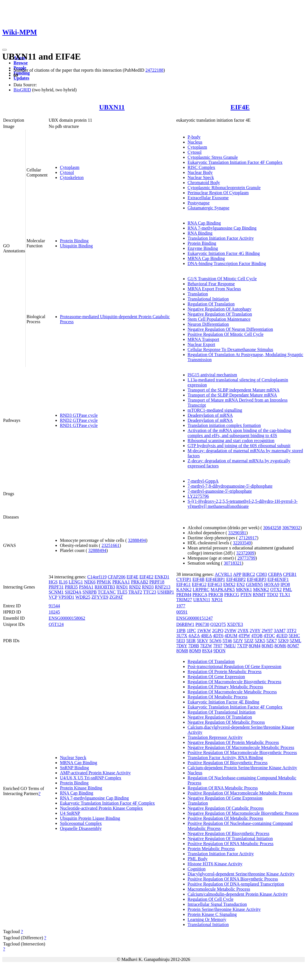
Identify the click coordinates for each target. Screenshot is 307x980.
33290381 (237, 533)
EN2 (241, 584)
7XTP (242, 646)
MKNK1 (244, 589)
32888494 (137, 540)
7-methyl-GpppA (203, 481)
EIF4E (240, 107)
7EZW (206, 646)
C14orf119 (97, 577)
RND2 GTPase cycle (79, 420)
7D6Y (182, 646)
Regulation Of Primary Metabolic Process (225, 687)
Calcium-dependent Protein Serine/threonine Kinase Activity (242, 768)
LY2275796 (198, 496)
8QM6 (280, 646)
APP (237, 574)
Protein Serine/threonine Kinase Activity (224, 909)
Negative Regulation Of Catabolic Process (226, 808)
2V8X (243, 631)
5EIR (191, 641)
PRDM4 (184, 595)
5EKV (202, 641)
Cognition (197, 869)
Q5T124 (56, 624)
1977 (181, 606)
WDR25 (83, 597)
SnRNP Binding (74, 768)
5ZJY (238, 641)
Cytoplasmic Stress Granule (213, 157)
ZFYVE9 (100, 597)
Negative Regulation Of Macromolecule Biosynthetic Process (243, 813)
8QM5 (268, 646)
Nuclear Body (200, 172)
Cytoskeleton (72, 177)
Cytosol (67, 172)
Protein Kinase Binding (81, 788)
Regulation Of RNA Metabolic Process (223, 788)
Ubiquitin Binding (76, 246)
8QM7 (293, 646)
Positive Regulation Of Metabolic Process (225, 818)
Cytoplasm (70, 167)
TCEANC (107, 592)
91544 (54, 606)
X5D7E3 (235, 624)
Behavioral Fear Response (211, 284)
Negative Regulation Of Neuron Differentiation (230, 329)
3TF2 (292, 631)
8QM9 (195, 651)
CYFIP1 (184, 579)
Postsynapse (199, 203)
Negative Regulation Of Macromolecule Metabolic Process (241, 747)
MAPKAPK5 (223, 589)
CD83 (261, 574)
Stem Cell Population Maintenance (219, 319)
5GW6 (215, 641)
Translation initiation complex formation (224, 425)
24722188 (154, 70)
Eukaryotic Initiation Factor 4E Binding (224, 702)
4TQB (257, 636)
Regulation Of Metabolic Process (218, 697)
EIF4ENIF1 (278, 579)
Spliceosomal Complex (81, 823)
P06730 (202, 624)
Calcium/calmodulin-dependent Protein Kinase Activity (238, 894)
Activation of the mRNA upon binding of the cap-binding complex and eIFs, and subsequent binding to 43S (239, 433)
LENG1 (76, 582)
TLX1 (285, 595)
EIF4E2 (147, 577)
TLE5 (122, 592)
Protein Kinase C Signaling (212, 914)
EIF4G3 (215, 584)
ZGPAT (116, 597)
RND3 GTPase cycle (79, 415)
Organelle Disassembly (81, 828)
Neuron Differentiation (208, 324)
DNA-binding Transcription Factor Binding (227, 263)
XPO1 (217, 600)
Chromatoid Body (204, 183)
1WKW (204, 631)
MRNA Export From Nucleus (214, 289)
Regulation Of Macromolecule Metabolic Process (232, 692)
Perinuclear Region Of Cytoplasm (218, 193)
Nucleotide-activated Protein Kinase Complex (101, 808)
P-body (194, 137)
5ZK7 (272, 641)
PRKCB (216, 595)
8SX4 (207, 651)
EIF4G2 (199, 584)
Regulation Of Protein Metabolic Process (225, 672)
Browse (21, 63)
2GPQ (218, 631)
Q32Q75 (218, 624)
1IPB (181, 631)
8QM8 (182, 651)
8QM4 (255, 646)
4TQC (269, 636)
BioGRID (22, 90)
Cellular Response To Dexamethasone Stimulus (230, 349)
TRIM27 (184, 600)
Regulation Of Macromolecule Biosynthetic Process (235, 682)
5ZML (295, 641)
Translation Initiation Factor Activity (221, 238)
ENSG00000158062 (67, 618)
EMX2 (229, 584)
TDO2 (273, 595)
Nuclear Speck (201, 177)
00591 (182, 612)
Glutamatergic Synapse (209, 208)
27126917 (248, 538)
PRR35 (71, 587)
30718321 (233, 563)
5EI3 (181, 641)
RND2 (135, 587)
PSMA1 (86, 587)
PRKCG (232, 595)
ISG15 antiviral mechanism (212, 375)
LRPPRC (201, 589)
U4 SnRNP (70, 813)
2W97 (267, 631)
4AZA (194, 636)
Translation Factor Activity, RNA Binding (225, 758)
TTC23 (150, 592)
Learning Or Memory (207, 919)
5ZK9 (283, 641)
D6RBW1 (185, 624)
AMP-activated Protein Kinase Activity (95, 773)
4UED (282, 636)
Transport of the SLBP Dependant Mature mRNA (232, 395)
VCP (53, 597)
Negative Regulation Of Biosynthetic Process (229, 833)
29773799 (247, 558)
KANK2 (184, 589)
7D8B (194, 646)
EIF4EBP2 (236, 579)
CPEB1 (290, 574)
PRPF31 (56, 587)
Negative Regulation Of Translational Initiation (230, 838)
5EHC (294, 636)
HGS (53, 582)
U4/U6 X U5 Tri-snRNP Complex (91, 778)
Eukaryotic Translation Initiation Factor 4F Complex (235, 162)
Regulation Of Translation (211, 304)
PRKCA (200, 595)
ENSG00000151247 (195, 618)
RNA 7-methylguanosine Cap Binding (222, 228)
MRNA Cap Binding (206, 258)
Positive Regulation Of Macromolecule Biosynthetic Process (242, 752)
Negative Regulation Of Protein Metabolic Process (233, 742)
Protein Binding (74, 241)
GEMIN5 (254, 584)
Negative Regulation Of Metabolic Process (226, 722)
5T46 (227, 641)
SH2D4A (73, 592)
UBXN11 (112, 107)
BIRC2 (249, 574)
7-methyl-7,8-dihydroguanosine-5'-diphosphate (230, 486)
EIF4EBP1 (215, 579)
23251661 (111, 545)
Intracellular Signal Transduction (217, 904)
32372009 (245, 553)
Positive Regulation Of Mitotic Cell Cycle (226, 334)
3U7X (182, 636)
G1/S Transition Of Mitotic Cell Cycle (222, 279)
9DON (220, 651)
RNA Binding (200, 233)
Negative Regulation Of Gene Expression (225, 798)
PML (287, 589)
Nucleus (195, 142)
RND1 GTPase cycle (79, 425)
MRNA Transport (203, 339)
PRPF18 (157, 582)
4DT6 (218, 636)
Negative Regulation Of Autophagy (220, 309)
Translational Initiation (208, 299)
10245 (54, 612)
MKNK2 (261, 589)
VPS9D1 (66, 597)
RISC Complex (201, 167)
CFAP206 (117, 577)
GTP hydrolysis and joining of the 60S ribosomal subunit (239, 446)
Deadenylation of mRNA (210, 415)
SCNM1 (56, 592)
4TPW (244, 636)
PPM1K (104, 582)
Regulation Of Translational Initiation (222, 712)
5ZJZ (249, 641)
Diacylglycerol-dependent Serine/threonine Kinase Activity (241, 874)
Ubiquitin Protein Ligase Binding (90, 818)
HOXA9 (272, 584)
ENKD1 (162, 577)
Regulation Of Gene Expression (216, 677)
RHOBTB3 (105, 587)
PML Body (198, 859)
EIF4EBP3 (256, 579)
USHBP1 (166, 592)
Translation (198, 294)
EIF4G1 (184, 584)
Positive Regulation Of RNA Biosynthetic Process (233, 879)
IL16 (63, 582)
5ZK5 (260, 641)
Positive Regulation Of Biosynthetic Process (228, 763)
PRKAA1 (121, 582)
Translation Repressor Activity (215, 737)
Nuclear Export (201, 344)
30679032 (291, 528)
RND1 (122, 587)
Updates (21, 78)
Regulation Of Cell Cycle (211, 899)
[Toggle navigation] (5, 50)
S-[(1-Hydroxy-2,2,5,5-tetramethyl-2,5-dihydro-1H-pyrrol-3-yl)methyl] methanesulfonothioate (243, 504)
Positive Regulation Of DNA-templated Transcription (236, 884)
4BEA (206, 636)
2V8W (230, 631)
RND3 (148, 587)
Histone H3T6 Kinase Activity (215, 864)
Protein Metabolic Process (211, 849)
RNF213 (163, 587)
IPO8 (285, 584)
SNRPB (90, 592)
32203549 (242, 543)
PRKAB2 (139, 582)
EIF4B (199, 579)
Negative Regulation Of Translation (220, 314)
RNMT (259, 595)
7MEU (230, 646)
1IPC (191, 631)
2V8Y (255, 631)
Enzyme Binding (203, 248)
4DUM (231, 636)
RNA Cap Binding (204, 223)
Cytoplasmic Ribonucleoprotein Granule (224, 188)
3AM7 (280, 631)
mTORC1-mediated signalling (215, 410)
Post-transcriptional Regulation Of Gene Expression (235, 666)
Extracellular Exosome (208, 198)
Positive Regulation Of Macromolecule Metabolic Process (240, 793)
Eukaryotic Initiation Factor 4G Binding (224, 253)
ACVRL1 (223, 574)
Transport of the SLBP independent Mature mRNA (234, 390)
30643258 (272, 528)
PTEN (246, 595)
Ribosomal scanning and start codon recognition (231, 441)
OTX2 (276, 589)
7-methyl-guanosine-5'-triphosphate (220, 491)
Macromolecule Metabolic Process (219, 889)
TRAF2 (135, 592)
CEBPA (275, 574)
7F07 (218, 646)
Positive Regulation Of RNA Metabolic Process (231, 844)
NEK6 (90, 582)
